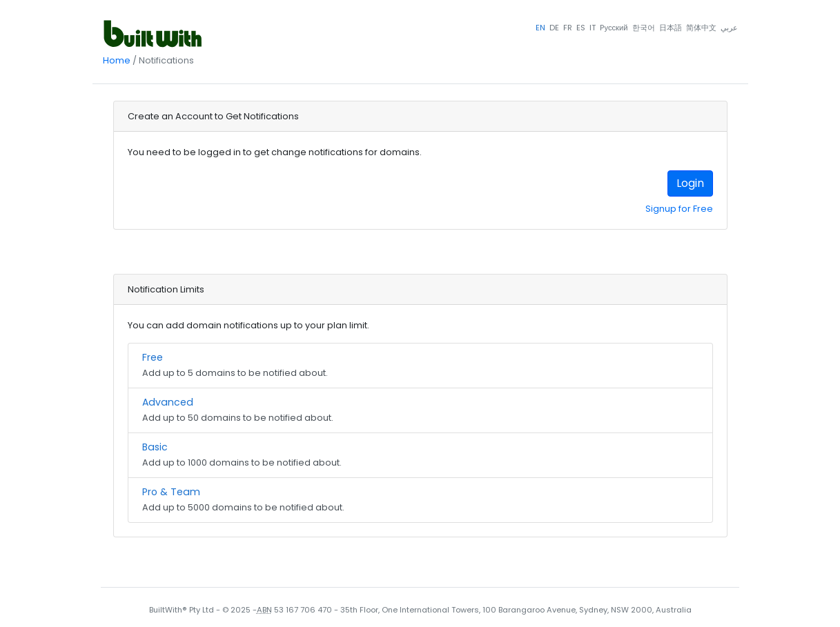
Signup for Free (679, 209)
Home (117, 60)
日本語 (671, 28)
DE (554, 28)
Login (690, 183)
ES (581, 28)
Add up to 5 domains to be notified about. (420, 365)
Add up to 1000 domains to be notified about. (420, 454)
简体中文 (701, 28)
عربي (729, 28)
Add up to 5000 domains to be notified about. (420, 499)
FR (568, 28)
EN (540, 28)
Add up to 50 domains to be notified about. (420, 409)
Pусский (614, 28)
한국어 (644, 28)
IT (593, 28)
